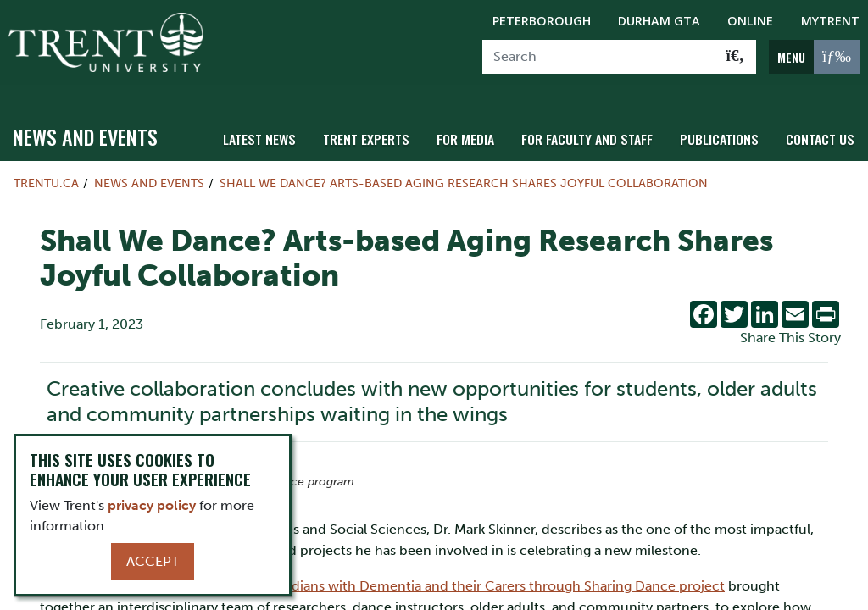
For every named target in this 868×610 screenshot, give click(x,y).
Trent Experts (385, 129)
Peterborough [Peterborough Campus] (542, 21)
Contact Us (822, 129)
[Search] (599, 57)
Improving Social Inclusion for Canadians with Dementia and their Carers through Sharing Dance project (396, 577)
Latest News (282, 129)
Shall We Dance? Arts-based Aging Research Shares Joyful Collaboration (464, 175)
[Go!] (735, 57)
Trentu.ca (46, 175)
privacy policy (152, 505)
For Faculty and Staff (598, 129)
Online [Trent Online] (750, 21)
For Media (480, 129)
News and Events (85, 128)
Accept (153, 561)
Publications (725, 129)
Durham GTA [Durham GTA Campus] (659, 21)
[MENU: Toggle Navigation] (814, 57)
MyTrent (830, 21)
